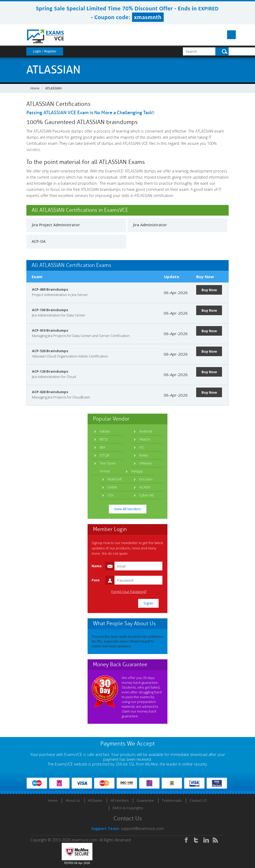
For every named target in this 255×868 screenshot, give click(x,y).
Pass (96, 580)
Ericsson (146, 479)
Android (146, 431)
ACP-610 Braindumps (50, 330)
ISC (142, 447)
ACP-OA (39, 241)
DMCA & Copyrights (128, 808)
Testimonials (172, 800)
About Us (73, 800)
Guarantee (145, 800)
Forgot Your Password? (129, 592)
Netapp (137, 471)
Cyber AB (146, 495)
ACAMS (145, 487)
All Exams (95, 800)
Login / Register (45, 51)
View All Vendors (128, 509)
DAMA (112, 487)
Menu (224, 35)
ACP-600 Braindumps (50, 289)
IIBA (102, 447)
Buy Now (209, 290)
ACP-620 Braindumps (50, 392)
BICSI (104, 439)
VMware (146, 463)
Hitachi (145, 439)
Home (35, 88)
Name (97, 566)
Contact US (198, 800)
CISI (110, 495)
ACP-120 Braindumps (50, 371)
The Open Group (108, 467)
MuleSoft (115, 479)
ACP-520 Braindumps (50, 351)
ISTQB (104, 455)
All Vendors (120, 800)
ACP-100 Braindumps (50, 310)
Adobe (105, 431)
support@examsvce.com (142, 828)
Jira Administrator (150, 225)
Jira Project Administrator (56, 225)
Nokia (144, 455)
